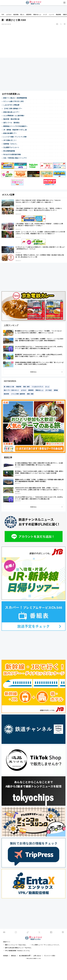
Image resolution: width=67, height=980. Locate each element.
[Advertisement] (33, 42)
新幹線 (56, 390)
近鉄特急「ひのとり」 (11, 144)
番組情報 (58, 15)
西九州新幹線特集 (9, 151)
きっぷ (47, 387)
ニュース (51, 15)
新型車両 (29, 15)
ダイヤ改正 (49, 390)
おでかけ (9, 15)
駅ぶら (22, 15)
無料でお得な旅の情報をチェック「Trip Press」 (19, 948)
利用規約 (6, 956)
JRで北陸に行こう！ (10, 140)
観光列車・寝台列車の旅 (11, 119)
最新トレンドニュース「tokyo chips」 (16, 945)
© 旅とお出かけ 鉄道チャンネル (33, 958)
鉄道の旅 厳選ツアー (10, 133)
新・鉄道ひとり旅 (9, 387)
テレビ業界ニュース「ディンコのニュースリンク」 (46, 945)
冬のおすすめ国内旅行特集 (12, 154)
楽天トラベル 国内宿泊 (11, 123)
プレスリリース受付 (49, 956)
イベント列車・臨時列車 (18, 394)
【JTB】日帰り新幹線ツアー (13, 109)
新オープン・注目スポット (11, 390)
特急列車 (19, 387)
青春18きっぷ (37, 15)
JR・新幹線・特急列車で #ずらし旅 (15, 130)
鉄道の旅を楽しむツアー (11, 112)
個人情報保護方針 (24, 956)
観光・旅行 (27, 387)
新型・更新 (30, 394)
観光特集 (16, 15)
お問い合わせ (37, 956)
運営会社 (14, 956)
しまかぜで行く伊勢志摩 (11, 105)
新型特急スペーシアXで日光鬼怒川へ (15, 126)
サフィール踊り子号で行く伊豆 (13, 101)
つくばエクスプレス (37, 387)
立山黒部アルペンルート (11, 147)
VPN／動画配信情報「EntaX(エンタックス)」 (18, 951)
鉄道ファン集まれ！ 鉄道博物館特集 (15, 98)
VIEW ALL (33, 372)
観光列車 (6, 394)
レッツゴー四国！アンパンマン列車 (15, 137)
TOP (3, 15)
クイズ (45, 15)
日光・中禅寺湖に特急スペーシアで (15, 158)
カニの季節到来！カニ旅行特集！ (14, 116)
